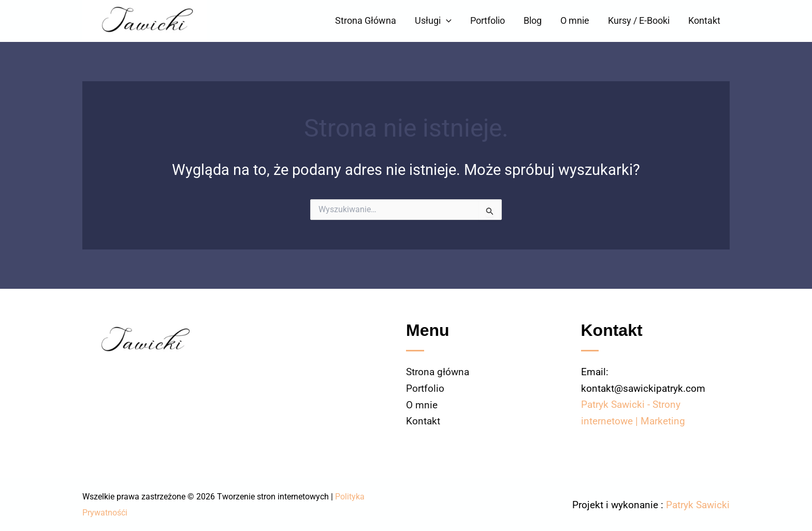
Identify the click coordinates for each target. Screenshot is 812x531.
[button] (446, 21)
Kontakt (704, 20)
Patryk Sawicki (698, 504)
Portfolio (488, 20)
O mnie (575, 20)
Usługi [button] (433, 21)
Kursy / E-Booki (639, 20)
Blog (533, 20)
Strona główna (438, 372)
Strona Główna (366, 20)
